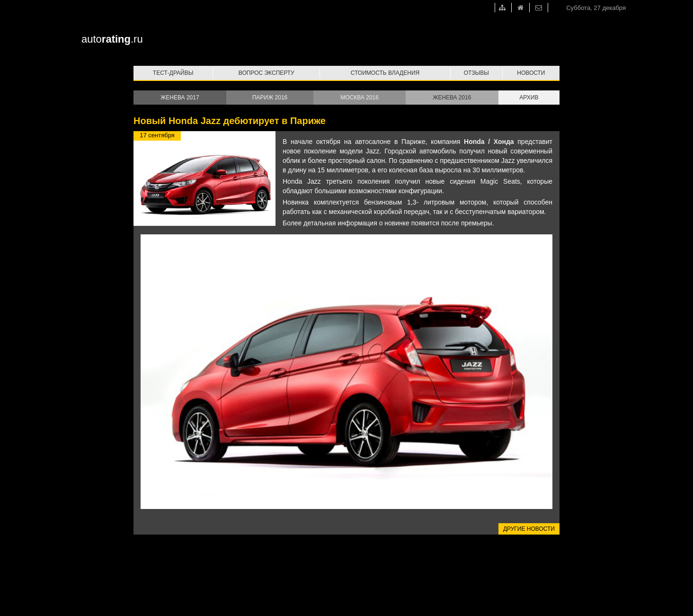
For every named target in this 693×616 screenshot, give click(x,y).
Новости (531, 73)
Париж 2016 (270, 98)
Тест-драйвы (173, 73)
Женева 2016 (452, 98)
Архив (529, 98)
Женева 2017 (180, 98)
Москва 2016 (360, 98)
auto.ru (112, 39)
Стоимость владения (385, 73)
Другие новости (529, 529)
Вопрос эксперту (267, 73)
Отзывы (476, 73)
